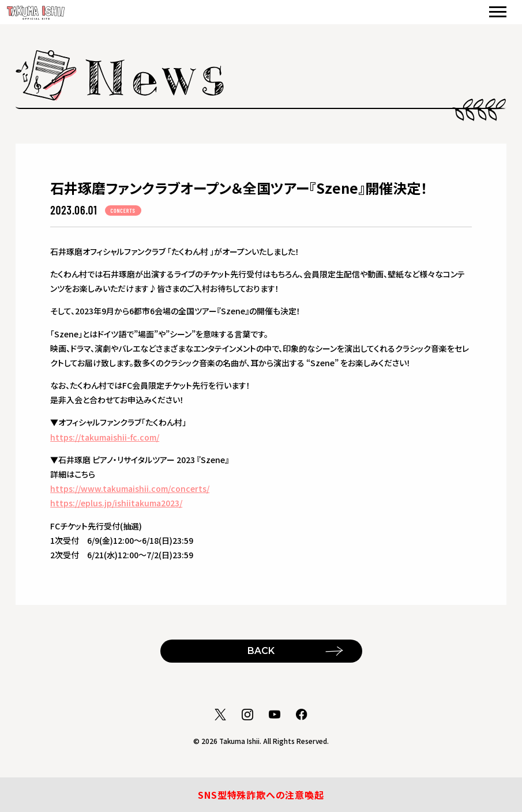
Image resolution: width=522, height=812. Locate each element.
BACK (261, 651)
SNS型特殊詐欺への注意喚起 (261, 795)
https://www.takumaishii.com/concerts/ (130, 488)
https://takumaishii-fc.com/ (105, 437)
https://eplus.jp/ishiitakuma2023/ (116, 503)
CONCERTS (123, 210)
